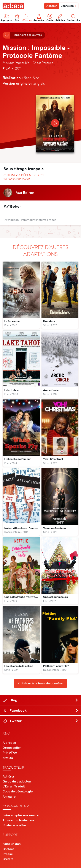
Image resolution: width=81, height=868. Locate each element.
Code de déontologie (18, 791)
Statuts (8, 758)
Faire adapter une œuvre (21, 815)
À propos (9, 743)
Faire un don (12, 844)
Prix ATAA (10, 753)
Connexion (68, 6)
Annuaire (39, 18)
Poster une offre (14, 825)
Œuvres (27, 18)
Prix (17, 18)
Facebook (41, 710)
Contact (8, 849)
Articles (60, 18)
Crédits (8, 859)
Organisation (12, 748)
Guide (50, 18)
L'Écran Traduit (14, 786)
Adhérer (52, 6)
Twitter (41, 721)
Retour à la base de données (40, 683)
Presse (8, 854)
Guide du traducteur (17, 781)
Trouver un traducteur (18, 820)
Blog (41, 700)
